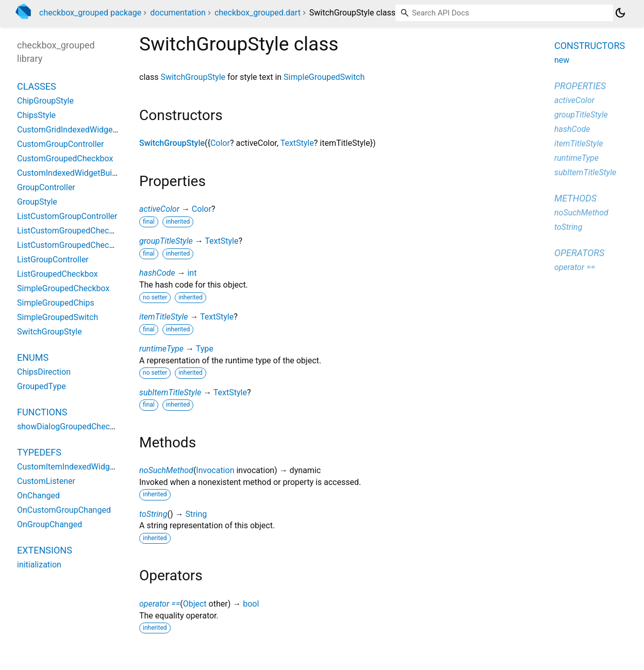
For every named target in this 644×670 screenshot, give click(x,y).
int (192, 273)
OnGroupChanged (49, 524)
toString (153, 514)
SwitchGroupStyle (193, 77)
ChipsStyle (36, 115)
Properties (580, 86)
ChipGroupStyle (45, 101)
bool (251, 604)
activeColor (159, 209)
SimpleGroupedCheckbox (63, 288)
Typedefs (39, 452)
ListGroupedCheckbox (57, 274)
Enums (33, 357)
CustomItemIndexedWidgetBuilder (80, 467)
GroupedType (42, 386)
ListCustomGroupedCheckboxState (81, 245)
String (196, 514)
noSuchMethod (166, 470)
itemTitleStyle (163, 317)
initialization (39, 565)
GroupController (46, 187)
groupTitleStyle (166, 241)
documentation (178, 13)
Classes (37, 86)
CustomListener (46, 481)
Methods (575, 198)
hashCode (157, 273)
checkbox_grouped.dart (258, 13)
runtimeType (161, 349)
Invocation (215, 470)
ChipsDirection (44, 372)
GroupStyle (37, 202)
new (562, 60)
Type (205, 349)
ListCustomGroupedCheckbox (72, 231)
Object (195, 604)
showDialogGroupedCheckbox (72, 426)
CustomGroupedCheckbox (65, 158)
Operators (579, 253)
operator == (160, 604)
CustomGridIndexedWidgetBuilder (79, 130)
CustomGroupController (61, 144)
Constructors (590, 46)
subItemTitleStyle (170, 392)
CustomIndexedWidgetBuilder (71, 173)
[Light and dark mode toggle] (620, 13)
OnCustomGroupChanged (64, 510)
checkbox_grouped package (90, 13)
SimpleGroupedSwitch (324, 77)
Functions (42, 412)
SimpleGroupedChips (56, 303)
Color (220, 143)
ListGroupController (53, 259)
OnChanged (38, 496)
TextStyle (297, 143)
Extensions (45, 550)
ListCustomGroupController (67, 216)
